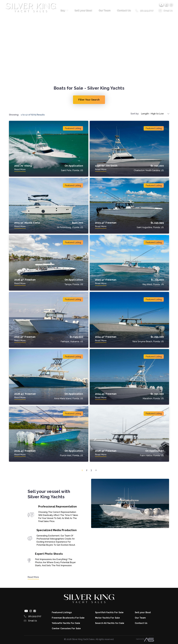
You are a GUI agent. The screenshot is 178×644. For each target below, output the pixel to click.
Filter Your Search (89, 100)
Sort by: (135, 114)
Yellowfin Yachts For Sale (66, 623)
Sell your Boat (83, 10)
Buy (64, 10)
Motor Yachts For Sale (107, 618)
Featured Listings (62, 612)
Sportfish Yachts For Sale (109, 612)
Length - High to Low (152, 114)
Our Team (105, 10)
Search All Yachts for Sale (110, 623)
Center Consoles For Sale (66, 628)
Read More (33, 577)
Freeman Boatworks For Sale (68, 618)
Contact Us (124, 10)
